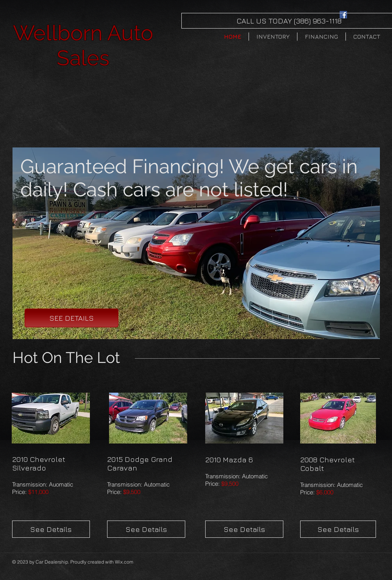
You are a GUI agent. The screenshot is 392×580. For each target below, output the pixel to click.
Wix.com (124, 562)
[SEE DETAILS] (72, 318)
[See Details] (51, 529)
